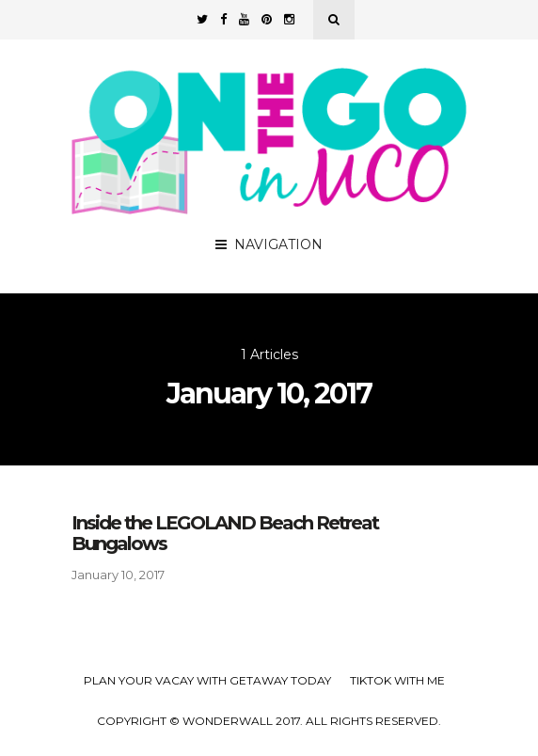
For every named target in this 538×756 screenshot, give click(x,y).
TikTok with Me (397, 680)
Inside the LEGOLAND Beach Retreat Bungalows (225, 533)
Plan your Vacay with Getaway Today (207, 680)
